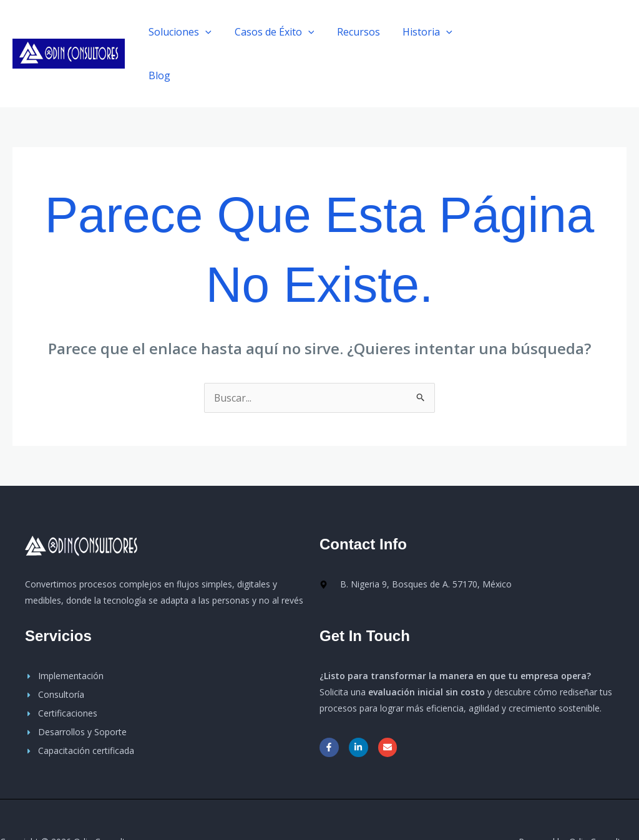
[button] (570, 32)
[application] (211, 32)
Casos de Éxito (277, 32)
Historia (424, 32)
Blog (480, 32)
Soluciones (186, 32)
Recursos (358, 32)
